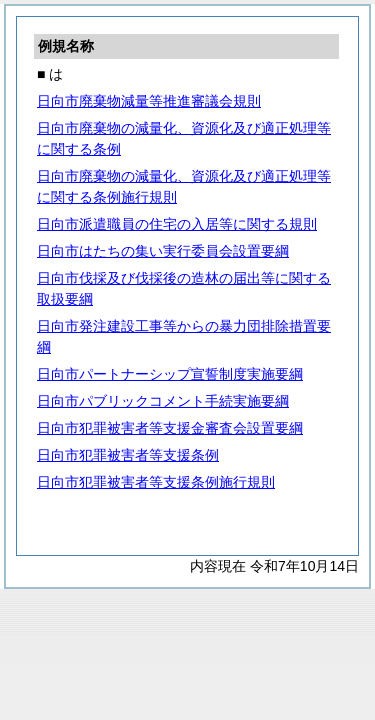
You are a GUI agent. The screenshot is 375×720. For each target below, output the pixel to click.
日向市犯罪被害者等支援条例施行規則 (156, 482)
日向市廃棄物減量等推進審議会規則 (149, 101)
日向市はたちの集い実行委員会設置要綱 (163, 251)
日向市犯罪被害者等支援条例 (128, 455)
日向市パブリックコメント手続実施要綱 (163, 401)
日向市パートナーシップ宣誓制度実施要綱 (170, 374)
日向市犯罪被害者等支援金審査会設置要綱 (170, 428)
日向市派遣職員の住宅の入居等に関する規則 (177, 224)
